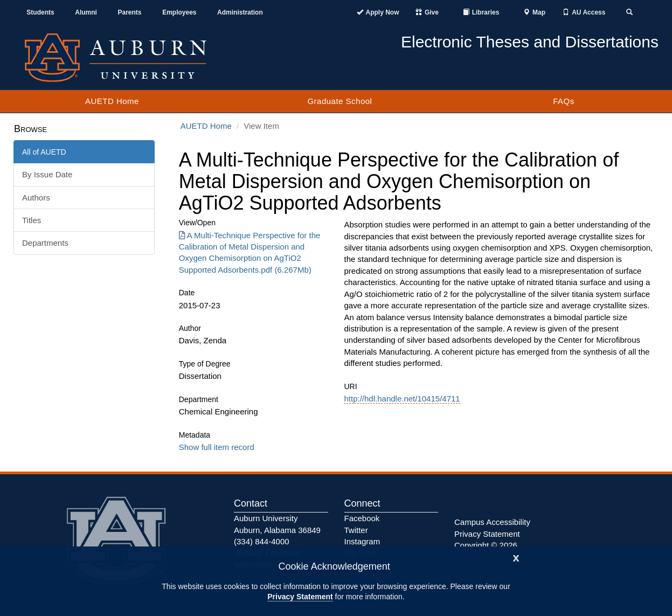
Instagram (362, 541)
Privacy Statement (300, 597)
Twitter (356, 530)
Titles (32, 220)
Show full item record (217, 447)
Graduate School (340, 101)
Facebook (362, 518)
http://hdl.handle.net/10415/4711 (402, 399)
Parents (130, 12)
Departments (45, 243)
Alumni (86, 12)
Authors (36, 198)
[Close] (516, 557)
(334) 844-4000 (262, 541)
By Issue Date (47, 174)
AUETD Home (112, 101)
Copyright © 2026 (486, 545)
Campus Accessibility (492, 522)
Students (40, 12)
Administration (240, 12)
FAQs (564, 101)
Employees (179, 12)
